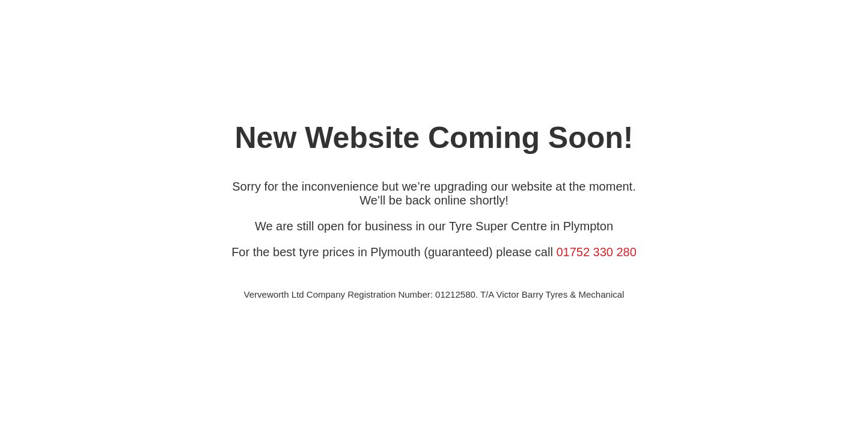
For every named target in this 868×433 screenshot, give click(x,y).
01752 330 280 (596, 252)
